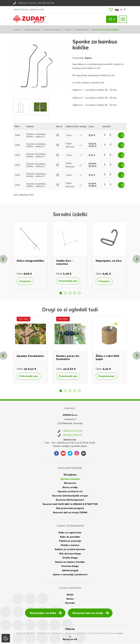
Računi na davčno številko (70, 562)
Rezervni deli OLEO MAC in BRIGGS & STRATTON (70, 504)
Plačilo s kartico (70, 545)
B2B (42, 9)
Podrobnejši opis (68, 280)
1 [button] (61, 293)
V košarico (27, 279)
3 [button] (70, 293)
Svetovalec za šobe (46, 613)
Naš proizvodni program (70, 508)
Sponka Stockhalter (30, 356)
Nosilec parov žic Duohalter (68, 357)
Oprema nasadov (53, 30)
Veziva (68, 30)
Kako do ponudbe (70, 537)
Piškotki (70, 629)
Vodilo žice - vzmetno (65, 260)
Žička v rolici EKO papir (107, 357)
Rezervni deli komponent (70, 500)
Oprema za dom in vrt (70, 492)
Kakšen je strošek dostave (70, 550)
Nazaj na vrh (70, 638)
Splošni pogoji (70, 571)
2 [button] (65, 293)
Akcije (70, 595)
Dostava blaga (70, 566)
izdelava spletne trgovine (102, 633)
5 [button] (79, 293)
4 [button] (75, 293)
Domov (17, 30)
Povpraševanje (109, 376)
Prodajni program (32, 30)
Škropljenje (70, 475)
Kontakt (70, 603)
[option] (30, 252)
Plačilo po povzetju (70, 541)
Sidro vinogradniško (30, 258)
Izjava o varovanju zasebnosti (70, 575)
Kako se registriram (70, 533)
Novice (70, 599)
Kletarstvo (70, 483)
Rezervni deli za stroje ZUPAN (70, 513)
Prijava (34, 9)
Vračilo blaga (70, 558)
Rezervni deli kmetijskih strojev (70, 496)
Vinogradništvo (82, 30)
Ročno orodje (70, 488)
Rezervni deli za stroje (91, 613)
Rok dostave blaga (70, 554)
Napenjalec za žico (109, 258)
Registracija (21, 9)
